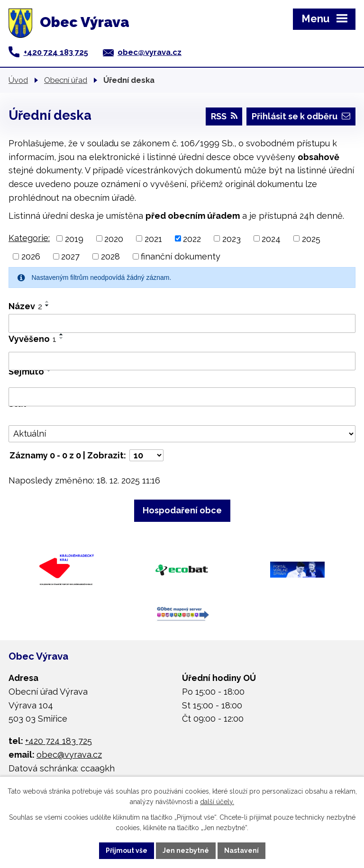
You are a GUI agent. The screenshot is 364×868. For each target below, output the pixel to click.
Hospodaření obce (182, 510)
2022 (192, 238)
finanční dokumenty (181, 256)
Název (25, 306)
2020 (114, 238)
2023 (232, 238)
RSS (224, 116)
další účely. (217, 802)
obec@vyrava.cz (150, 52)
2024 (271, 238)
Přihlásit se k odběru (301, 116)
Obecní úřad (66, 80)
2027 (70, 256)
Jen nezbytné (186, 850)
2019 (74, 238)
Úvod (18, 80)
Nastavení (241, 850)
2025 (311, 238)
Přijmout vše (127, 850)
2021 (153, 238)
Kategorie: (29, 238)
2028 (110, 256)
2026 (31, 256)
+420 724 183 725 (56, 52)
